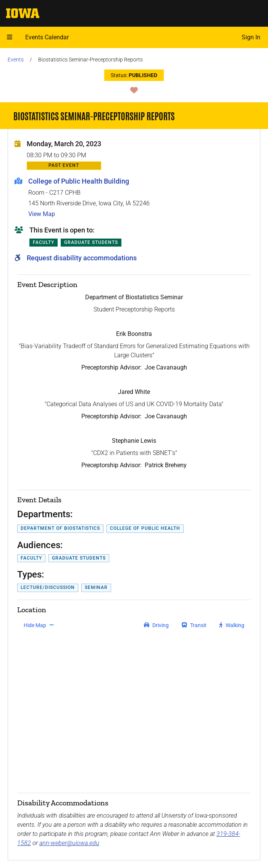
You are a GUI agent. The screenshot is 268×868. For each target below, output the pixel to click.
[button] (10, 37)
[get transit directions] (194, 625)
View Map (42, 214)
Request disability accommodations (82, 258)
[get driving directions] (156, 625)
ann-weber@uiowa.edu (69, 843)
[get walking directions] (232, 625)
